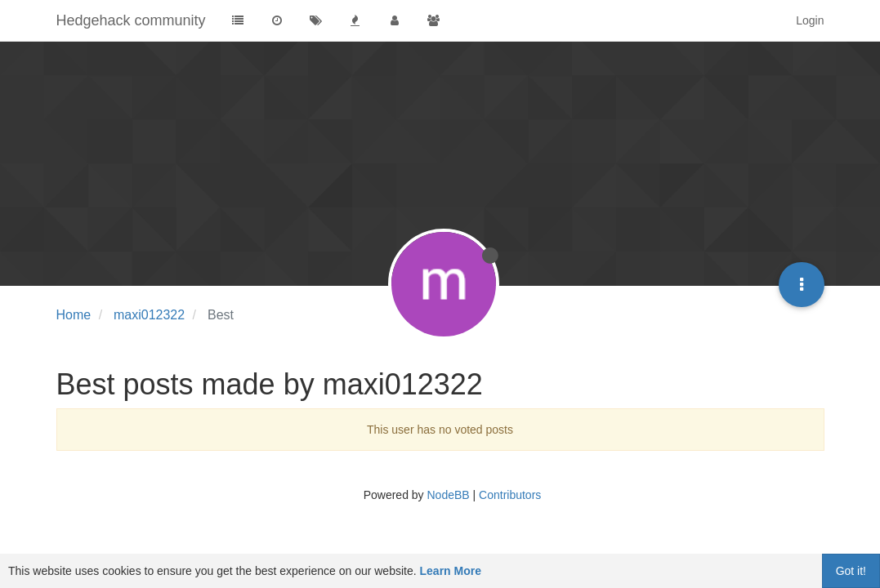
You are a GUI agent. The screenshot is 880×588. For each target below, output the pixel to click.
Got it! (851, 571)
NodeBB (448, 495)
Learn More (451, 571)
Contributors (510, 495)
